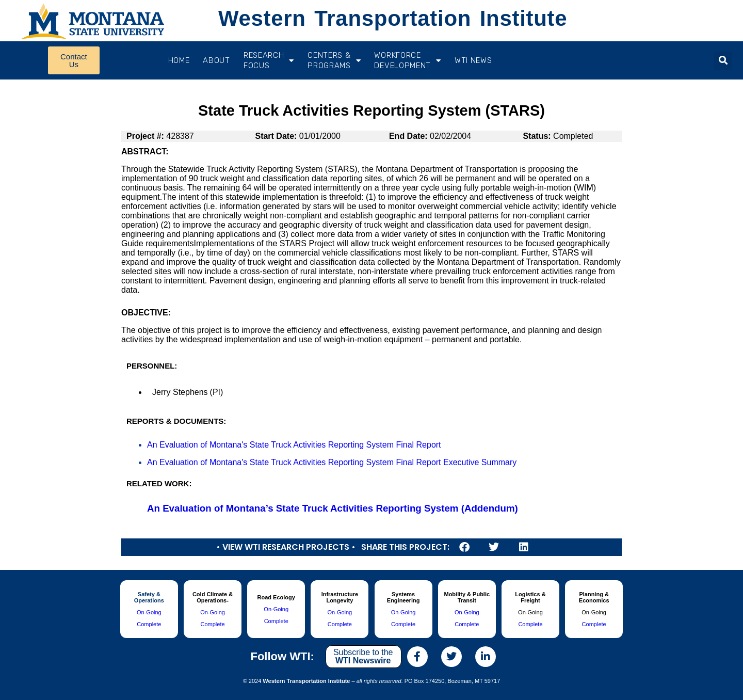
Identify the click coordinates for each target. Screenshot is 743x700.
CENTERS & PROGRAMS (334, 60)
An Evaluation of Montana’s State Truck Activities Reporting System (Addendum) (333, 508)
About (216, 60)
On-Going (149, 612)
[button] (723, 61)
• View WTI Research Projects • (286, 547)
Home (179, 60)
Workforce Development (407, 60)
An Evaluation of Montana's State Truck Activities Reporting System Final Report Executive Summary (332, 462)
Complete (149, 624)
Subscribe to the (363, 656)
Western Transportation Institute (393, 18)
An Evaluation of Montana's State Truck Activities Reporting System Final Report (294, 445)
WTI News (473, 60)
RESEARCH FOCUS (269, 60)
